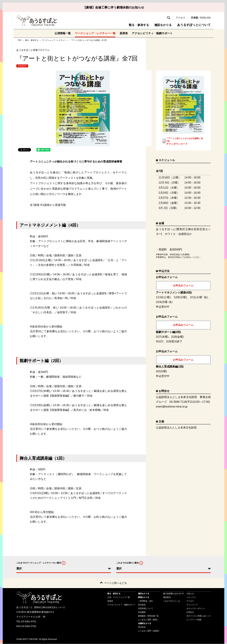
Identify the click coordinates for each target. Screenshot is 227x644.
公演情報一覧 (63, 33)
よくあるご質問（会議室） (149, 631)
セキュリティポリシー (196, 608)
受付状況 (142, 605)
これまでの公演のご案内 (127, 563)
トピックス (191, 597)
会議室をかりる (145, 623)
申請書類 (142, 612)
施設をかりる (163, 25)
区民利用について (146, 608)
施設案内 (167, 597)
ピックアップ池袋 (194, 620)
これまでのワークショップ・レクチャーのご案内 (39, 563)
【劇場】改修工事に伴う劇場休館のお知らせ (113, 7)
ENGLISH (206, 18)
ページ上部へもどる (115, 583)
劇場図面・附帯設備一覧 (148, 616)
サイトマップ (192, 605)
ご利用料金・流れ (146, 601)
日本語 (194, 18)
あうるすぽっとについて (194, 25)
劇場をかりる (144, 597)
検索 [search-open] (169, 18)
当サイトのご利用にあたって (199, 616)
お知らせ (190, 594)
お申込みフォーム (183, 286)
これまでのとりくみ (172, 601)
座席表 (124, 33)
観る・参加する (137, 25)
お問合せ (190, 612)
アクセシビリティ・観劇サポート (152, 33)
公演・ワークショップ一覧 (119, 597)
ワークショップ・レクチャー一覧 (95, 33)
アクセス (181, 18)
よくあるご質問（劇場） (148, 620)
